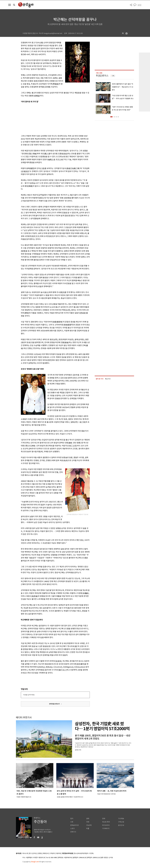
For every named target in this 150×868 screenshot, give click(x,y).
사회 (72, 822)
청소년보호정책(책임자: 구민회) (84, 853)
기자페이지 (106, 829)
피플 (88, 829)
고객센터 (52, 853)
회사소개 (25, 853)
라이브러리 (106, 825)
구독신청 (121, 822)
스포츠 (72, 829)
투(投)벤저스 (102, 76)
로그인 (139, 5)
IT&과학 (89, 825)
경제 (88, 819)
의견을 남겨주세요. (29, 695)
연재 (104, 819)
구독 (113, 76)
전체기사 (73, 832)
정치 (72, 819)
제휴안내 (46, 853)
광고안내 (121, 825)
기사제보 (121, 819)
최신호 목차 (106, 822)
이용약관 (58, 853)
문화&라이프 (75, 825)
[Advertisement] (50, 118)
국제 (88, 822)
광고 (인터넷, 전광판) (35, 853)
